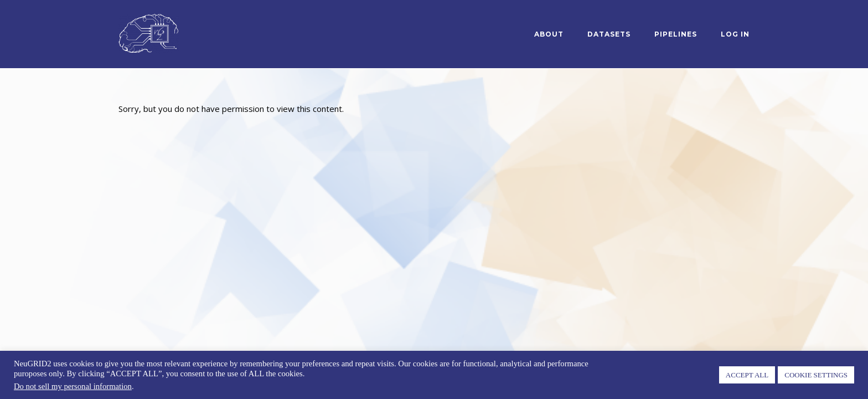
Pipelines (676, 34)
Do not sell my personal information (73, 386)
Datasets (609, 34)
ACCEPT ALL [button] (747, 375)
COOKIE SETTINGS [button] (816, 375)
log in (735, 34)
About (549, 34)
